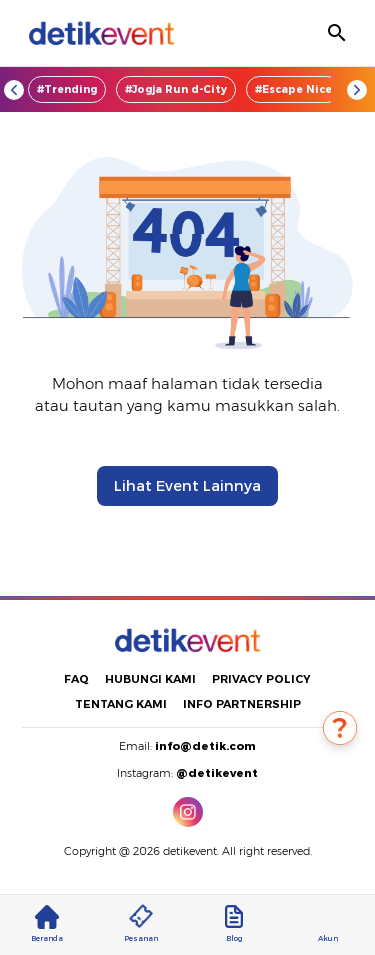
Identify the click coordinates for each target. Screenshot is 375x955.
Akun (328, 924)
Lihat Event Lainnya (187, 486)
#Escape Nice (293, 89)
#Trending (67, 89)
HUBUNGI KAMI (150, 679)
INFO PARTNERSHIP (242, 704)
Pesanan (141, 924)
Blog (234, 924)
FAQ (76, 679)
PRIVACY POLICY (261, 679)
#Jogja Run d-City (176, 89)
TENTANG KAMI (121, 704)
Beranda (47, 924)
